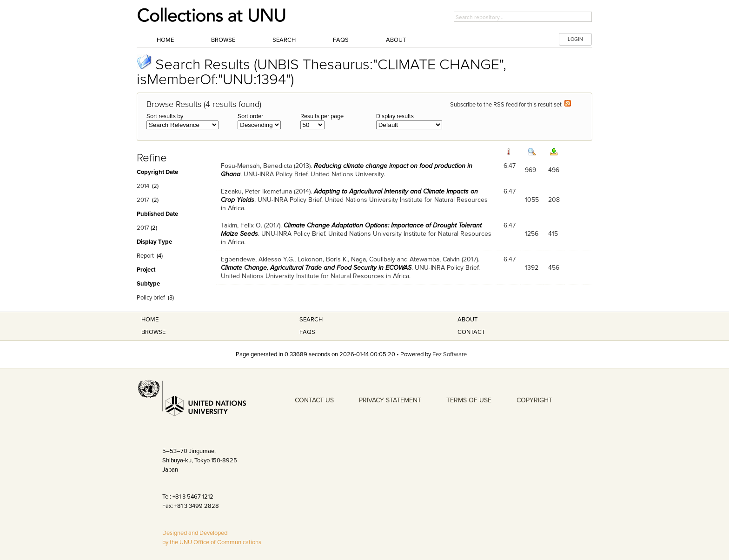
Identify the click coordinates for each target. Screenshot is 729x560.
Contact (471, 332)
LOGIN (575, 39)
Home (165, 40)
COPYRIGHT (534, 400)
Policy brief (151, 298)
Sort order (250, 116)
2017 (143, 200)
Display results (395, 116)
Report (145, 256)
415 (553, 234)
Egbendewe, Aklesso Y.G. (258, 259)
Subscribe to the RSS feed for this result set (510, 105)
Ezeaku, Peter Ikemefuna (256, 191)
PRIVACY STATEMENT (390, 400)
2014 (143, 186)
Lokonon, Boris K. (323, 259)
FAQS (307, 332)
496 (554, 170)
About (396, 40)
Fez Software (450, 354)
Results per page (322, 116)
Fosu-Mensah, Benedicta (256, 166)
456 (554, 268)
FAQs (341, 40)
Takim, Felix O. (242, 225)
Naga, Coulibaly (373, 259)
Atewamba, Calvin (435, 259)
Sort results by (165, 116)
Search (284, 40)
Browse (223, 40)
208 (554, 200)
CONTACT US (314, 400)
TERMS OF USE (469, 400)
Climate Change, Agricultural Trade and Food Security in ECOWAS (316, 268)
